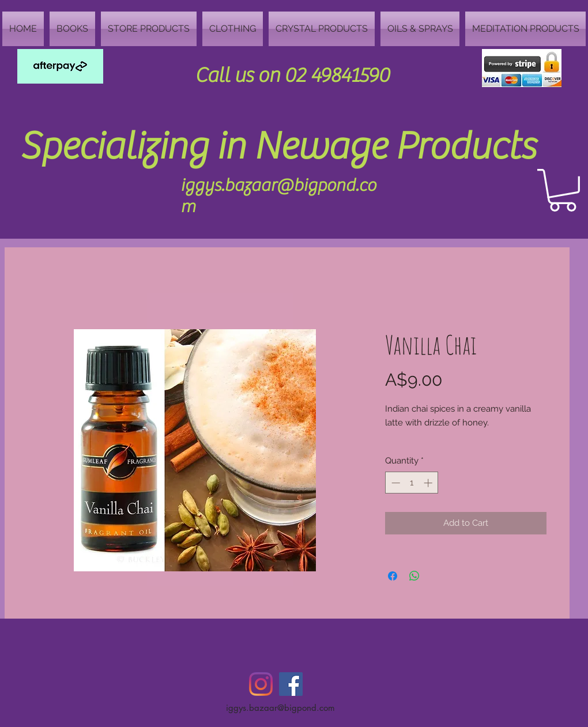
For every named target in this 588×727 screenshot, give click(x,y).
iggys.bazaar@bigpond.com (280, 708)
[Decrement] (395, 483)
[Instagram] (261, 684)
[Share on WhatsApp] (414, 576)
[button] (563, 190)
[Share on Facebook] (393, 576)
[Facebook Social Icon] (291, 684)
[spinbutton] (412, 483)
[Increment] (429, 483)
